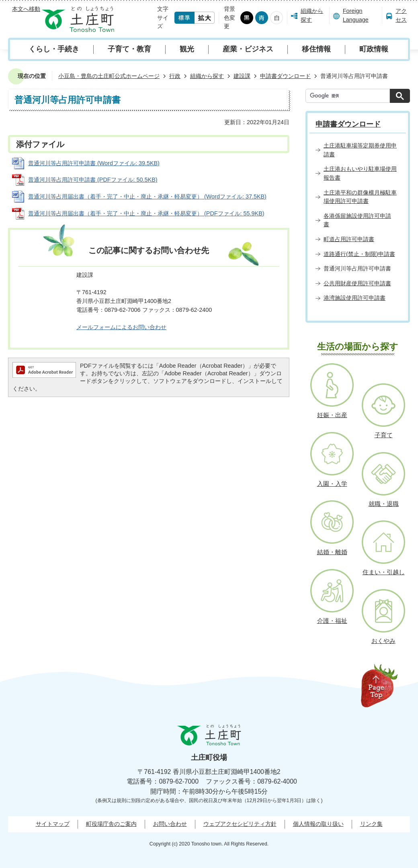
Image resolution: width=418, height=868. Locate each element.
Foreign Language (356, 15)
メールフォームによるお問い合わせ (121, 327)
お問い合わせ (170, 824)
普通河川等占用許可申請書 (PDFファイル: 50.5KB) (93, 180)
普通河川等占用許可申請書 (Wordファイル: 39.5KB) (94, 163)
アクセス (401, 15)
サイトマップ (53, 824)
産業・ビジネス (248, 49)
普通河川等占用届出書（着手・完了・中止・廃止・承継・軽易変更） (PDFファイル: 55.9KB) (146, 213)
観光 (187, 49)
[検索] (350, 96)
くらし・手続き (54, 49)
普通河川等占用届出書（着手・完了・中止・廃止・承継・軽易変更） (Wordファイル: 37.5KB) (147, 197)
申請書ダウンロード (285, 76)
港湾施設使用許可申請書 (354, 298)
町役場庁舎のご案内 (111, 824)
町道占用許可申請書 (349, 239)
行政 (175, 76)
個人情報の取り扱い (318, 824)
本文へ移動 (26, 9)
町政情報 (374, 49)
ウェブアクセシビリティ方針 (240, 824)
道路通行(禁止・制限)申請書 (359, 254)
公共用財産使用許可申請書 (357, 283)
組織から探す (312, 15)
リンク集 (371, 824)
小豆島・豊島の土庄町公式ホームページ (109, 76)
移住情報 (316, 49)
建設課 (242, 76)
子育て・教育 (129, 49)
